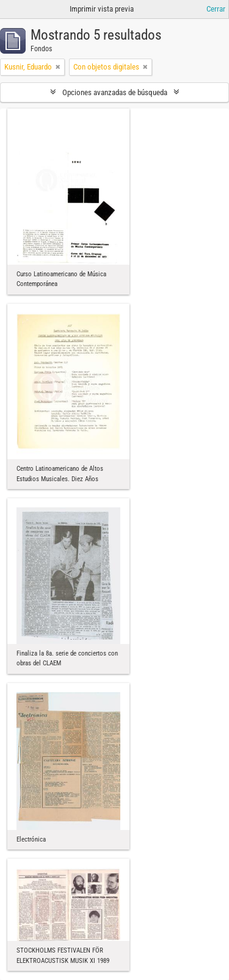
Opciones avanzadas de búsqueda (115, 92)
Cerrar (216, 9)
